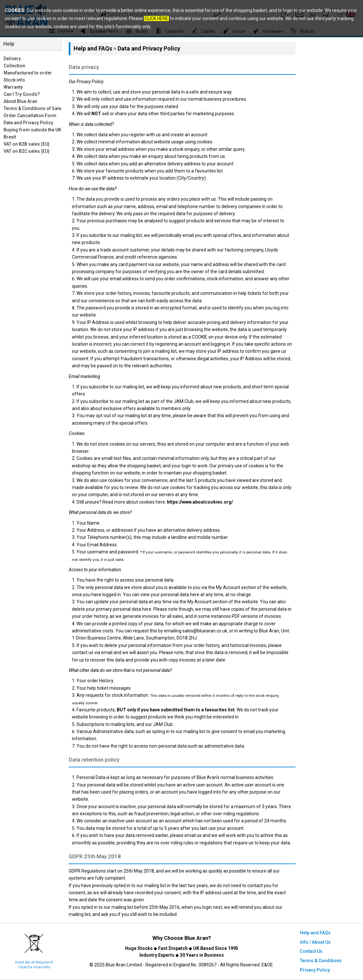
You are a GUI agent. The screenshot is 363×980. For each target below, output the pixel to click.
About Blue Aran (20, 101)
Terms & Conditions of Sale (32, 108)
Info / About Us (315, 942)
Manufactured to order (28, 73)
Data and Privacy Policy (28, 123)
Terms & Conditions (321, 961)
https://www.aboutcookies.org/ (200, 502)
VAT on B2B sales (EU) (27, 144)
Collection (14, 66)
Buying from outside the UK (32, 130)
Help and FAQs (94, 48)
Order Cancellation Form (30, 116)
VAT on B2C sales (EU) (27, 151)
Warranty (13, 87)
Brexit (10, 137)
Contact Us (311, 951)
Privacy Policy (315, 970)
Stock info (14, 80)
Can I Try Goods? (22, 94)
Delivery (12, 59)
